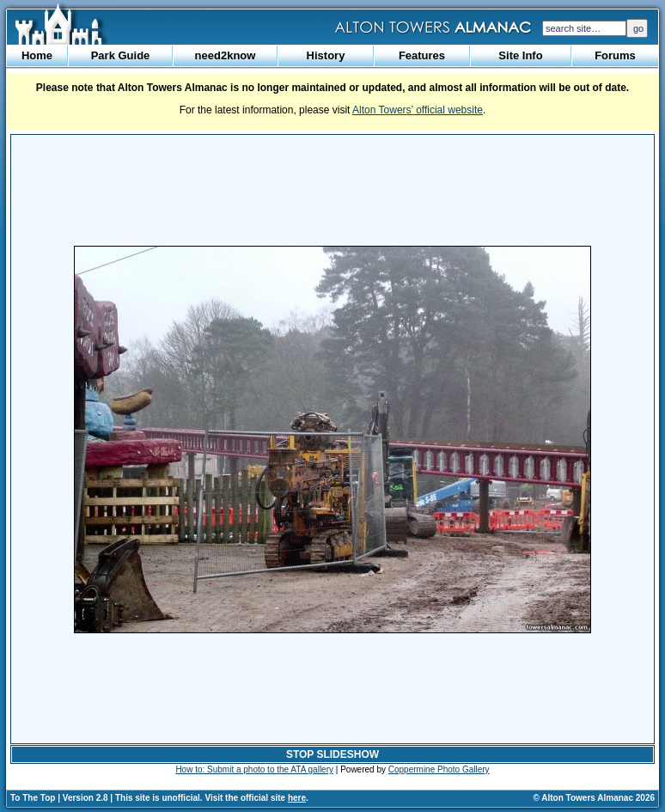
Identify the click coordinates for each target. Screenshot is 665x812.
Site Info (520, 55)
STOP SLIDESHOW (332, 754)
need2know (226, 55)
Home (37, 55)
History (326, 55)
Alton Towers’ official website (418, 110)
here (297, 798)
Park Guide (121, 55)
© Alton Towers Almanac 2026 (594, 798)
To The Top (33, 798)
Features (422, 55)
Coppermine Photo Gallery (439, 769)
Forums (615, 55)
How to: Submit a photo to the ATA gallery (254, 769)
